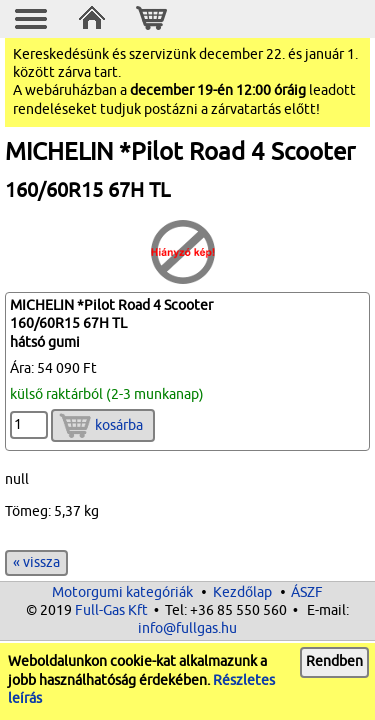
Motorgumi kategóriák (122, 592)
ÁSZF (307, 592)
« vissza (36, 562)
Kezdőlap (242, 592)
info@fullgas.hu (187, 628)
